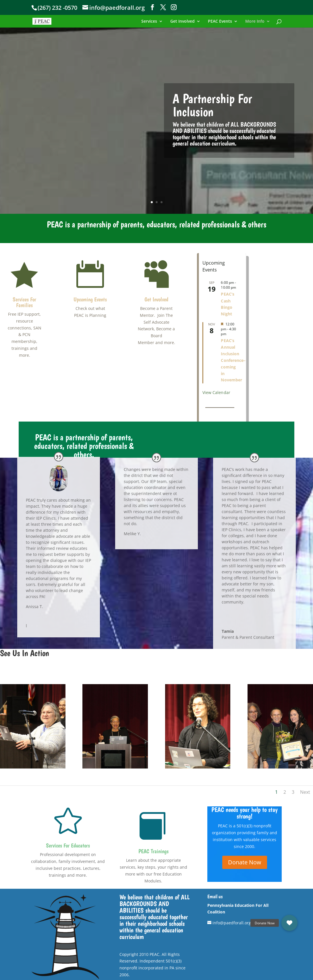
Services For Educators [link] (68, 845)
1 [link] (152, 202)
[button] (152, 7)
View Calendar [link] (216, 392)
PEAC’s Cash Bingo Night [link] (227, 304)
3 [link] (162, 202)
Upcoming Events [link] (90, 299)
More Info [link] (255, 22)
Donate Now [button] (245, 862)
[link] (50, 21)
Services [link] (149, 22)
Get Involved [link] (182, 22)
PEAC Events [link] (220, 22)
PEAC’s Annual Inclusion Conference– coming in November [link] (233, 360)
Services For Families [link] (24, 302)
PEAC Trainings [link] (153, 851)
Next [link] (305, 792)
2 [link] (157, 202)
